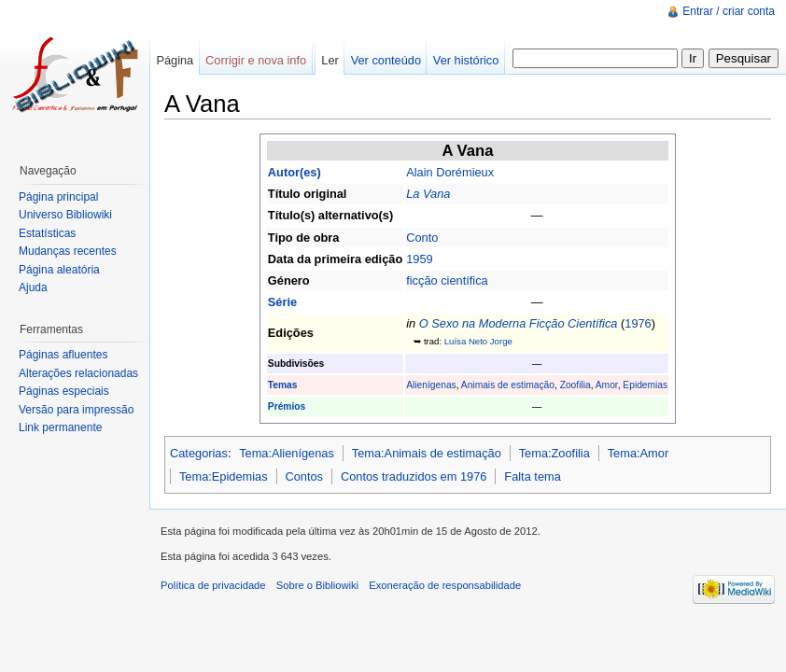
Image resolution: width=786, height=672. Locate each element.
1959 (419, 259)
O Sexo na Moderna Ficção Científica (519, 323)
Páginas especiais (64, 391)
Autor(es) (295, 172)
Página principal (58, 197)
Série (282, 302)
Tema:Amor (638, 453)
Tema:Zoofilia (554, 453)
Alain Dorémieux (450, 172)
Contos (304, 476)
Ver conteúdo (386, 60)
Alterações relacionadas (78, 373)
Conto (422, 238)
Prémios (287, 406)
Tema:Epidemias (224, 476)
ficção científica (447, 280)
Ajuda (33, 287)
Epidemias (645, 385)
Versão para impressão (76, 410)
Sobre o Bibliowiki (317, 585)
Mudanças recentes (68, 251)
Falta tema (532, 476)
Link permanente (60, 427)
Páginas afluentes (63, 355)
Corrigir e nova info (256, 60)
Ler (330, 60)
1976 (638, 323)
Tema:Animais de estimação (427, 453)
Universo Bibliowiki (65, 215)
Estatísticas (47, 233)
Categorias (199, 453)
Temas (283, 385)
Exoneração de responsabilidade (445, 585)
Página (175, 60)
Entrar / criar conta (729, 11)
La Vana (428, 194)
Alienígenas (431, 385)
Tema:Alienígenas (287, 453)
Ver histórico (466, 60)
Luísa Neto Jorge (478, 341)
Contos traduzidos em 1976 (414, 476)
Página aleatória (59, 270)
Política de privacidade (213, 585)
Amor (607, 385)
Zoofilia (575, 385)
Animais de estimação (508, 385)
